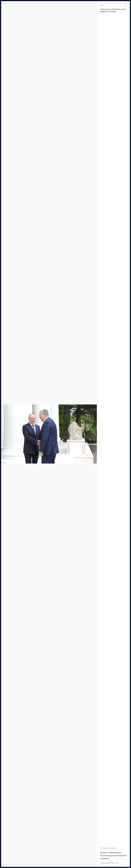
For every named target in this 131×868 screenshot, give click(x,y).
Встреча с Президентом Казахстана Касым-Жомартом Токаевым (113, 855)
